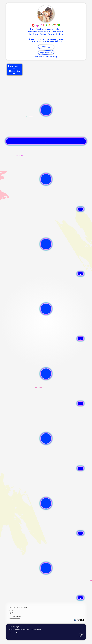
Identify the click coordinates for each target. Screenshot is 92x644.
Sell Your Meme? (14, 633)
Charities (46, 47)
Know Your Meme (14, 626)
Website (12, 611)
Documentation (14, 615)
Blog (11, 614)
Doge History (46, 52)
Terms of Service (15, 618)
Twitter (12, 612)
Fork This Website (15, 616)
